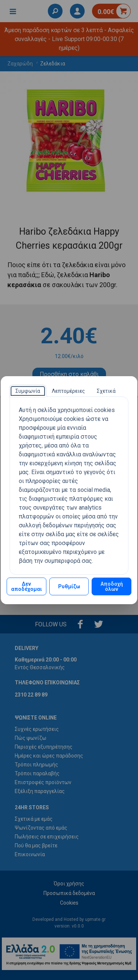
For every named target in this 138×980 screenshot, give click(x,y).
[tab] (28, 391)
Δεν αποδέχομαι (26, 586)
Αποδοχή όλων (112, 586)
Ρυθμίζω (69, 586)
